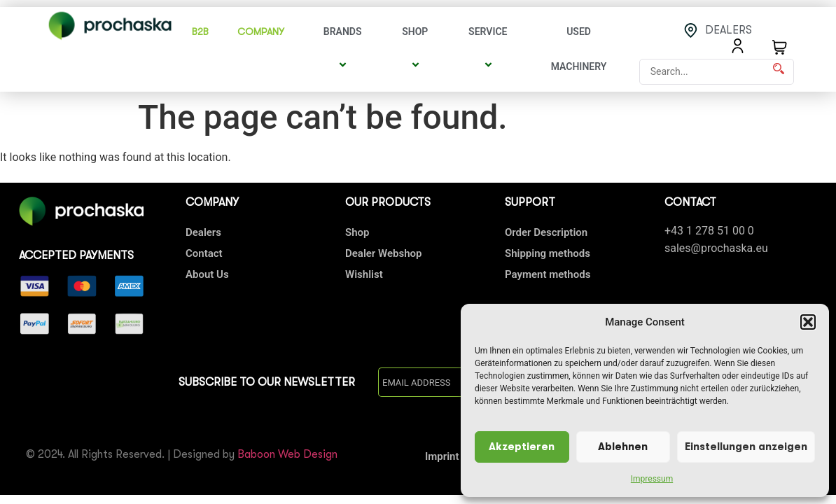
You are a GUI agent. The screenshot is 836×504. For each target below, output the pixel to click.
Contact (204, 253)
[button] (808, 322)
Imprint (442, 456)
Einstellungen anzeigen (746, 447)
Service (490, 49)
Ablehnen (623, 447)
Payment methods (548, 274)
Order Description (546, 232)
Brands (345, 49)
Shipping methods (548, 253)
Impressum (652, 479)
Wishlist (364, 274)
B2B (200, 31)
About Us (207, 274)
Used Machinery (579, 49)
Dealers (203, 232)
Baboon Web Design (287, 454)
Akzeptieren (522, 447)
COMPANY (265, 32)
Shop (417, 49)
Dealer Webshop (383, 253)
